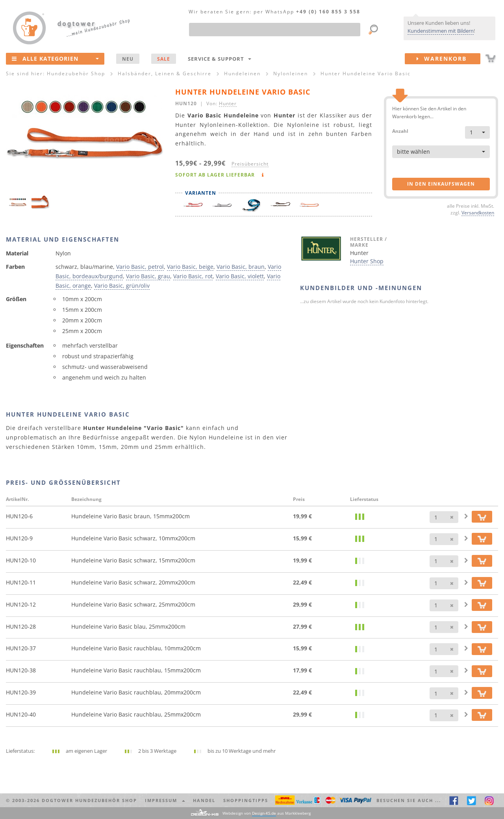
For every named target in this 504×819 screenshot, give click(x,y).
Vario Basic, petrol (140, 267)
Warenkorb (448, 59)
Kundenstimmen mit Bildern (441, 31)
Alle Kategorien (55, 58)
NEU (128, 59)
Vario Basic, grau (148, 276)
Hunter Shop (367, 261)
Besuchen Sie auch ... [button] (409, 800)
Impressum (165, 800)
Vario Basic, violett (240, 276)
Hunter (228, 103)
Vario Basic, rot (193, 276)
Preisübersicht (250, 164)
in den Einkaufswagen (441, 184)
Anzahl (400, 131)
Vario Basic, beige (190, 267)
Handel (204, 800)
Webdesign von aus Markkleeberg (267, 813)
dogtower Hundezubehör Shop (89, 800)
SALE (164, 59)
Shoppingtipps (246, 800)
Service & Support (220, 59)
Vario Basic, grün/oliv (122, 286)
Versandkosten (478, 212)
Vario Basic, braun (241, 267)
